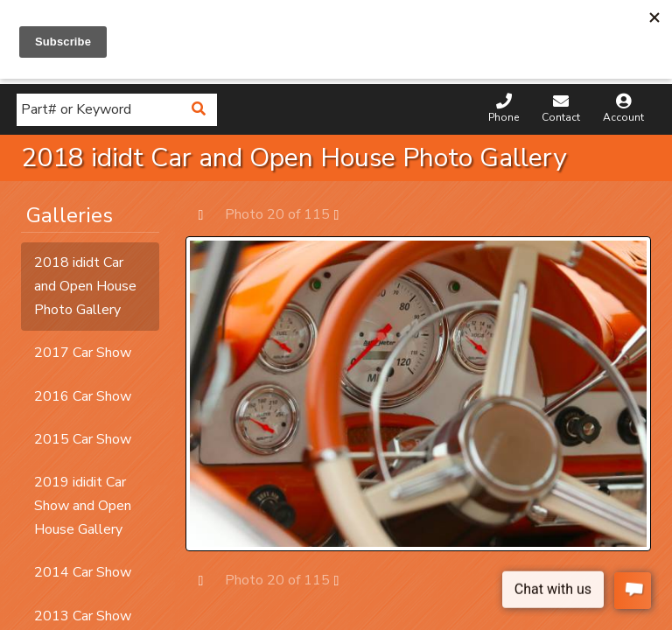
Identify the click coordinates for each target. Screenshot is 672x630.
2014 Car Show (83, 572)
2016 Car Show (83, 396)
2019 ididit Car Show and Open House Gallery (83, 506)
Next (345, 214)
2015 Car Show (83, 439)
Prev (210, 214)
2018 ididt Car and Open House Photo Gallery (85, 286)
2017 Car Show (83, 353)
